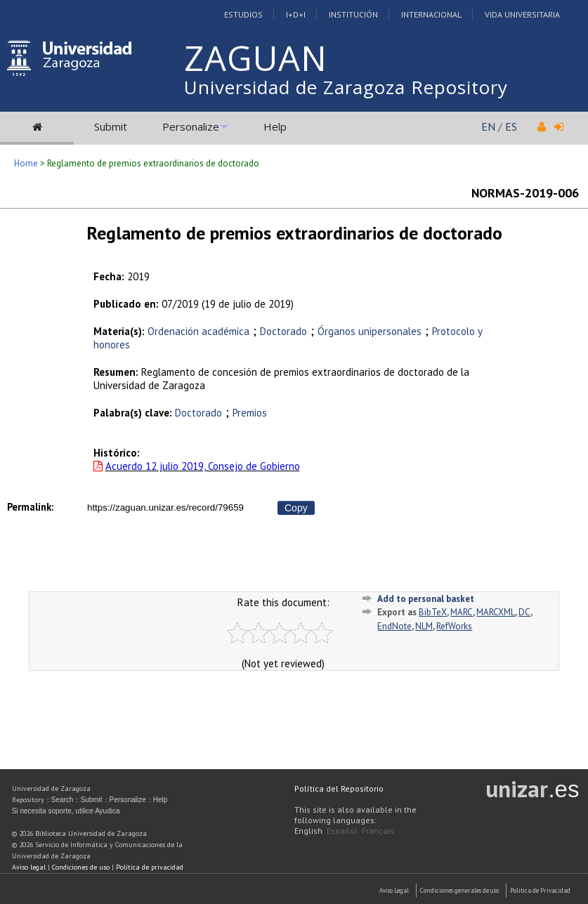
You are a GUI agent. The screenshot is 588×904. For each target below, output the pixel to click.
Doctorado (283, 331)
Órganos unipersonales (370, 331)
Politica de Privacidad (540, 890)
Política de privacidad (150, 867)
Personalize (191, 126)
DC (524, 612)
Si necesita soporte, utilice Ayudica (66, 811)
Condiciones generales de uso (459, 890)
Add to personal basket (426, 599)
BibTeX (433, 612)
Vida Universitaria (522, 14)
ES (511, 126)
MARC (462, 612)
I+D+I (296, 14)
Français (378, 831)
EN (488, 126)
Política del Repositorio (339, 788)
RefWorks (454, 626)
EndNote (394, 626)
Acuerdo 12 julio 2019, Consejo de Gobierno (203, 466)
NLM (424, 626)
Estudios (243, 14)
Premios (250, 413)
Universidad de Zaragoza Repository (346, 87)
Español (342, 831)
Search (63, 800)
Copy (296, 508)
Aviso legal (29, 867)
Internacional (431, 14)
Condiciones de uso (81, 867)
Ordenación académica (198, 331)
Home (26, 163)
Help (275, 126)
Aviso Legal (394, 890)
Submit (111, 126)
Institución (353, 14)
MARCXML (496, 612)
